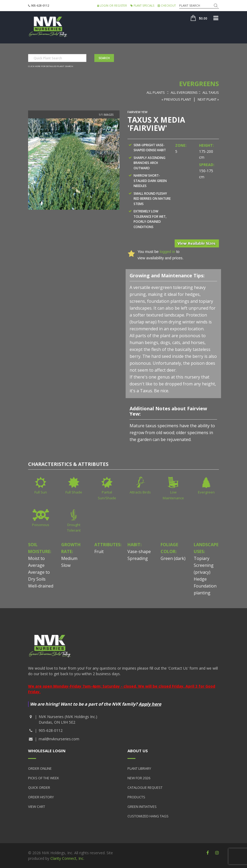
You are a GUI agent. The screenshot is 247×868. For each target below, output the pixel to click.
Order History (41, 797)
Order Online (40, 768)
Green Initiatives (142, 807)
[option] (74, 164)
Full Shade (74, 492)
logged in (167, 252)
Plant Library (139, 768)
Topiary (202, 558)
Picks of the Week (44, 778)
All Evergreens (184, 92)
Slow (66, 565)
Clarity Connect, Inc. (67, 858)
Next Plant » (208, 99)
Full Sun (41, 492)
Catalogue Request (145, 787)
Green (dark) (173, 558)
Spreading (138, 558)
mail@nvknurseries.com (59, 739)
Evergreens (199, 84)
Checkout (167, 6)
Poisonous (41, 525)
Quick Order (39, 787)
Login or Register (112, 6)
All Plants (156, 92)
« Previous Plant (176, 99)
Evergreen (206, 492)
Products (136, 797)
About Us (138, 751)
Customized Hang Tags (148, 816)
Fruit (99, 551)
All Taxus (211, 92)
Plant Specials (142, 6)
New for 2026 (139, 778)
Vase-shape (139, 551)
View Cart (37, 807)
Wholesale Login (47, 751)
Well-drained (41, 586)
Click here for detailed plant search (51, 66)
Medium (69, 558)
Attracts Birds (140, 492)
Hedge (200, 579)
